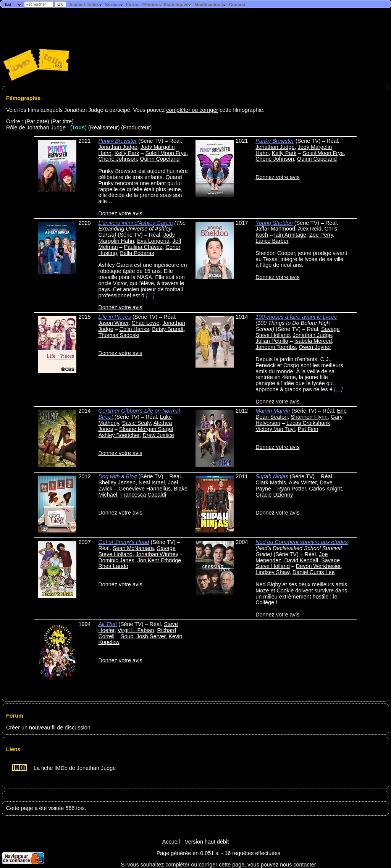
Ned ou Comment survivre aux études (302, 542)
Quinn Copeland (160, 159)
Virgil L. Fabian (136, 630)
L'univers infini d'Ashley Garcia (135, 223)
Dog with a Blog (117, 476)
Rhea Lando (113, 566)
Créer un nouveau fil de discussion (48, 728)
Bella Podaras (137, 253)
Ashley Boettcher (119, 435)
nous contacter (298, 865)
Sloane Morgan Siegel (146, 429)
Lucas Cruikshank (308, 423)
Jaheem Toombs (275, 347)
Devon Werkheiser (318, 566)
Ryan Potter (292, 489)
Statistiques (178, 5)
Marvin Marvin (273, 411)
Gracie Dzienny (274, 495)
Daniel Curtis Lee (313, 572)
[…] (150, 295)
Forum (133, 5)
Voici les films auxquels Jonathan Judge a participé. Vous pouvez (86, 110)
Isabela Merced (313, 341)
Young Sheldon (274, 223)
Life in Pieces (115, 317)
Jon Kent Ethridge (159, 560)
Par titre (62, 121)
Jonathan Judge (118, 147)
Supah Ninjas (272, 476)
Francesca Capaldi (143, 495)
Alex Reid (310, 229)
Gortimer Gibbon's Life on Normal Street (139, 414)
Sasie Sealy (137, 423)
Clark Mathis (271, 482)
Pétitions (152, 5)
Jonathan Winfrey (157, 554)
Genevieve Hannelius (145, 489)
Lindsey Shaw (272, 572)
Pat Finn (308, 429)
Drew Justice (158, 435)
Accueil (77, 5)
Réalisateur (104, 127)
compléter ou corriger (192, 110)
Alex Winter (303, 482)
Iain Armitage (290, 235)
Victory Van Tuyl (275, 429)
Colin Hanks (134, 329)
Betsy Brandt (168, 329)
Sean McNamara (133, 548)
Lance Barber (272, 241)
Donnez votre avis (120, 213)
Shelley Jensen (117, 482)
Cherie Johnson (117, 159)
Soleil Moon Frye (166, 153)
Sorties (114, 5)
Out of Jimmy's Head (124, 542)
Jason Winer (113, 323)
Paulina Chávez (143, 247)
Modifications (210, 5)
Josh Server (151, 636)
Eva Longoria (153, 241)
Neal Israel (152, 482)
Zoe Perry (321, 235)
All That (107, 624)
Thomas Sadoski (119, 335)
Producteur (136, 127)
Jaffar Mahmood (275, 229)
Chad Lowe (146, 323)
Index (95, 5)
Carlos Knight (325, 489)
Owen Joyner (315, 347)
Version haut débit (207, 842)
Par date (37, 121)
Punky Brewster (117, 141)
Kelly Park (127, 153)
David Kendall (301, 560)
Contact (237, 5)
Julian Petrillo (272, 341)
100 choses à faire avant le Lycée (296, 317)
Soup (127, 636)
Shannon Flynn (309, 417)
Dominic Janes (116, 560)
